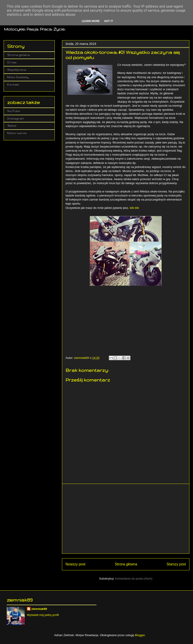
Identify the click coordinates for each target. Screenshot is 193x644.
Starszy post (176, 564)
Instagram (15, 118)
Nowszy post (75, 564)
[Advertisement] (126, 519)
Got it (109, 21)
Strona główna (126, 564)
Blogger (140, 635)
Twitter (12, 126)
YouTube (14, 111)
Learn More (91, 21)
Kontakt (13, 85)
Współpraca (17, 70)
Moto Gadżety (18, 77)
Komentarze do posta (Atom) (134, 579)
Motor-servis (17, 133)
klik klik (134, 208)
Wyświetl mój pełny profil (43, 615)
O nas (12, 62)
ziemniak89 (39, 609)
